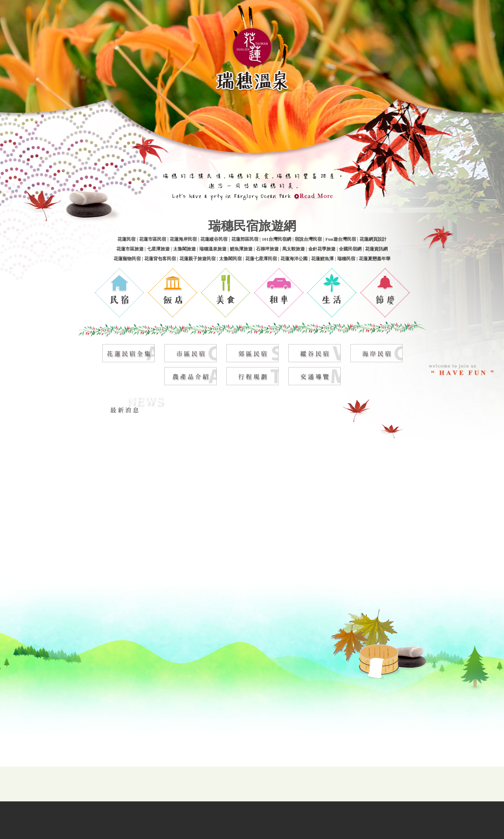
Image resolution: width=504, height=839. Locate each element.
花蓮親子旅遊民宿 (197, 258)
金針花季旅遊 (322, 248)
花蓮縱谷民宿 (214, 238)
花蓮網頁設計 (373, 238)
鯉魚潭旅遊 (241, 248)
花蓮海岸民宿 (183, 238)
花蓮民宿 (126, 238)
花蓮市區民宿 (153, 238)
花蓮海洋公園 (294, 258)
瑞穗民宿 (346, 258)
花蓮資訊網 (376, 248)
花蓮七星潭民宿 (261, 258)
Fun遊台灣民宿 (340, 238)
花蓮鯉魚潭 (322, 258)
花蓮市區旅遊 (130, 248)
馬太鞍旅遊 (293, 248)
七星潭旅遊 (158, 248)
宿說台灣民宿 (308, 238)
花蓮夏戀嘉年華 (375, 258)
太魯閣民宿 (230, 258)
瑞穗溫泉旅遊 (213, 248)
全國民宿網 (350, 248)
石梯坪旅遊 (267, 248)
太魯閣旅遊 (184, 248)
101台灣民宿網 (277, 238)
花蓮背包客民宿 (160, 258)
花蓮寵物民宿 (127, 258)
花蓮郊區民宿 (245, 238)
